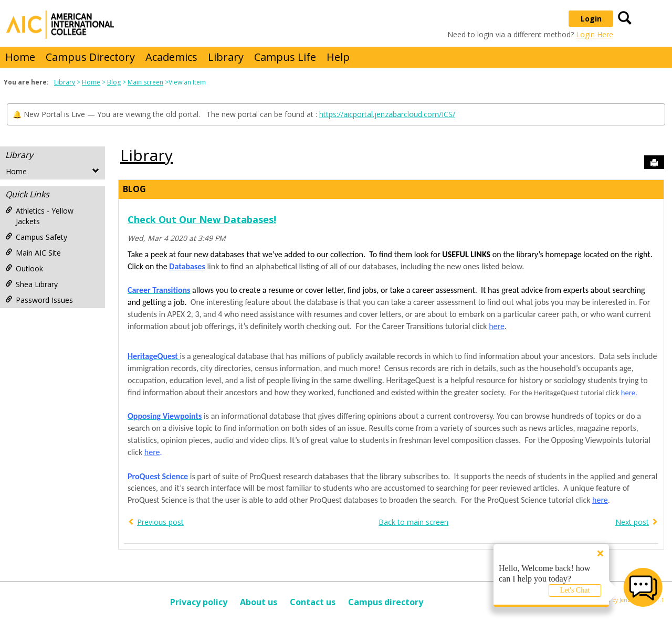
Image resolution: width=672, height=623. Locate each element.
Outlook (24, 268)
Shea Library (31, 284)
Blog (114, 82)
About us (259, 602)
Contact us (313, 602)
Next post (632, 522)
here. (629, 393)
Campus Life (285, 57)
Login (591, 19)
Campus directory (386, 602)
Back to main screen (413, 522)
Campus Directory (90, 57)
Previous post (160, 522)
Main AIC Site (33, 253)
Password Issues (39, 300)
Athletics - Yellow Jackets (39, 216)
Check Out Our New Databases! (202, 219)
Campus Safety (36, 237)
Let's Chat (575, 590)
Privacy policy (199, 602)
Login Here (595, 34)
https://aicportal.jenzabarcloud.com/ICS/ (387, 114)
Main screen (145, 82)
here (497, 326)
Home (20, 57)
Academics (171, 57)
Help (338, 57)
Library (226, 57)
